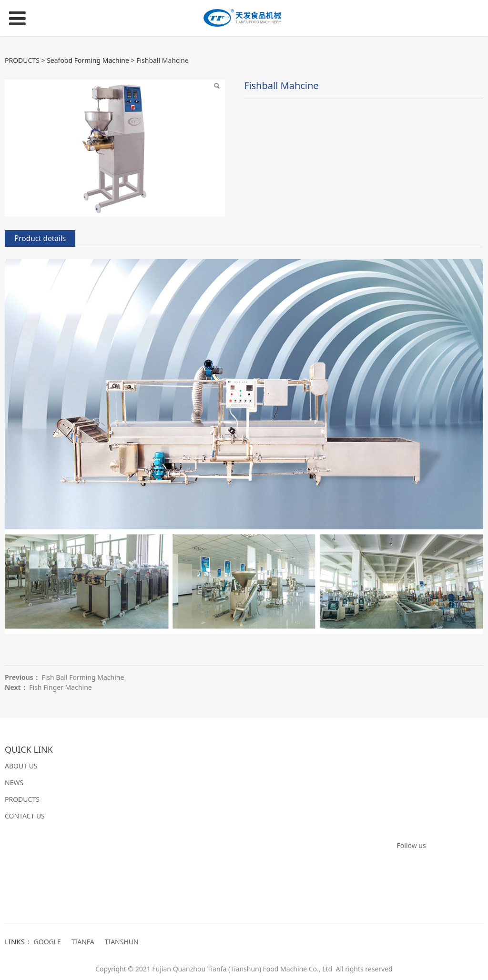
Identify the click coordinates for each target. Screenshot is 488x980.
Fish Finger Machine (60, 687)
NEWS (14, 783)
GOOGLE (47, 942)
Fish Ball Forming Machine (83, 677)
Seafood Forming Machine (88, 60)
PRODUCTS (22, 60)
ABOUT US (21, 766)
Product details (40, 238)
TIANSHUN (122, 942)
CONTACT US (25, 816)
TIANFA (83, 942)
